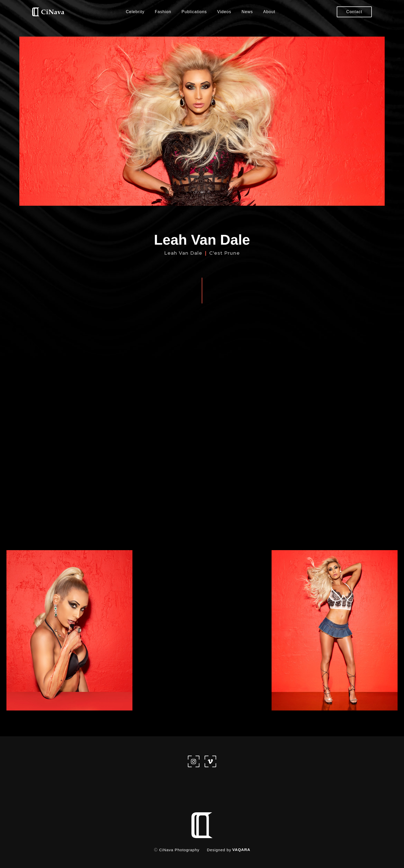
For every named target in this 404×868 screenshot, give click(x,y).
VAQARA (241, 850)
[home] (48, 12)
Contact (354, 12)
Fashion (163, 12)
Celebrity (135, 12)
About (269, 12)
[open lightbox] (69, 630)
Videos (224, 12)
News (247, 12)
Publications (194, 12)
